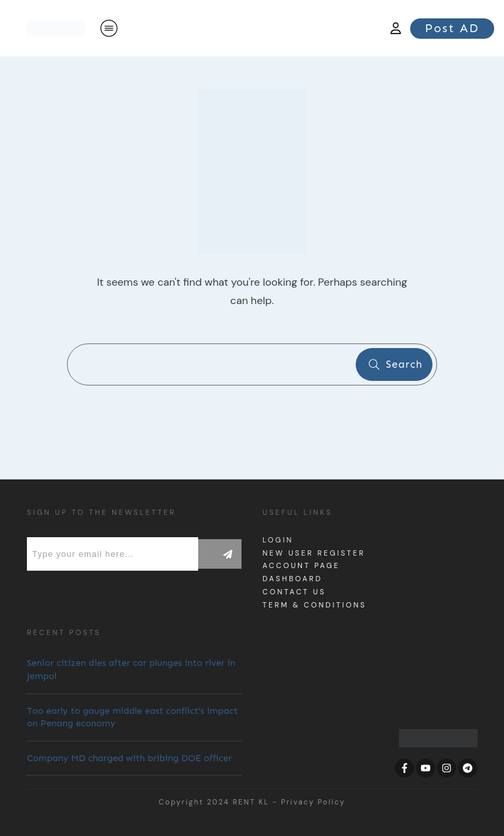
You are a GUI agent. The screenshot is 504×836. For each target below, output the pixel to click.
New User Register (314, 553)
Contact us (294, 592)
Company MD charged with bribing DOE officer (129, 758)
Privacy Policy (313, 802)
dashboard (292, 579)
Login (278, 540)
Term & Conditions (314, 605)
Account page (301, 565)
